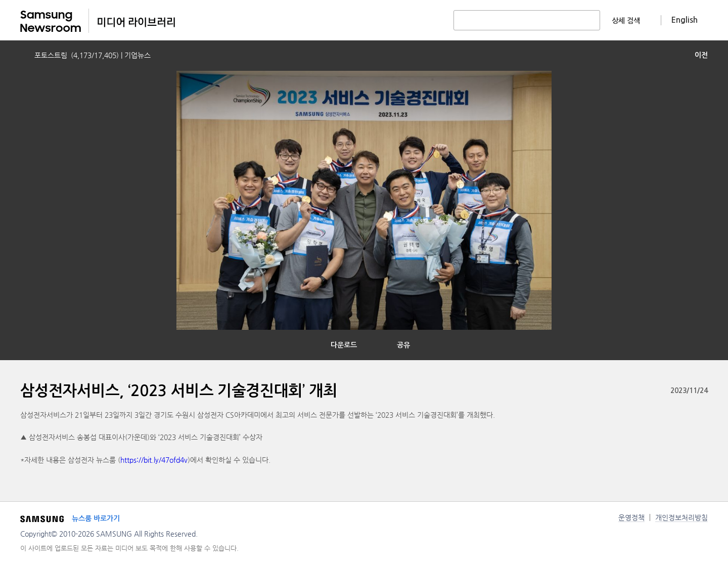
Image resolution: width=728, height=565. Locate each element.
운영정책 (631, 517)
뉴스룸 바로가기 (96, 518)
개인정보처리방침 (681, 517)
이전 (701, 55)
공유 (403, 345)
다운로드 (344, 345)
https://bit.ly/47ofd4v (154, 460)
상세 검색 (626, 21)
